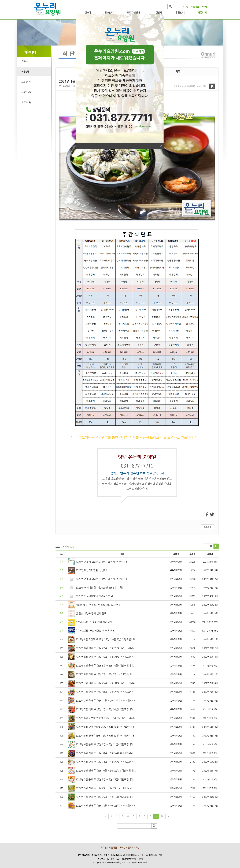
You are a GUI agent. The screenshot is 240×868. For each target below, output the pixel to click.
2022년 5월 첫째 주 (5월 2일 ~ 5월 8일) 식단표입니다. (104, 788)
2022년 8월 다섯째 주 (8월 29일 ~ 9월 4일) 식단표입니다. (106, 639)
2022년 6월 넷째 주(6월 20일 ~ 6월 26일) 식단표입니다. (105, 727)
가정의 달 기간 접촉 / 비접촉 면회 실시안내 (98, 605)
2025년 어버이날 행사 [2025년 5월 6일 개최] (99, 588)
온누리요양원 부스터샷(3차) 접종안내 (95, 631)
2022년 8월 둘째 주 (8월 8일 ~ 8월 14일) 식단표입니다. (105, 665)
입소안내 (109, 13)
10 (162, 816)
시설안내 (158, 13)
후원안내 (180, 13)
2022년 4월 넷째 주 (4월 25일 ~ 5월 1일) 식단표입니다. (105, 797)
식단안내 (25, 72)
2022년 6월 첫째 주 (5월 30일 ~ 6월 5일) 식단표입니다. (105, 753)
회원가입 (195, 7)
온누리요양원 (64, 86)
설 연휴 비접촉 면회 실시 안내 (91, 613)
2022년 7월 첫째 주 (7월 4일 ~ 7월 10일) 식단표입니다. (105, 709)
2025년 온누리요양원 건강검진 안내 (94, 596)
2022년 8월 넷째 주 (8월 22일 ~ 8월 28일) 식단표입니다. (105, 648)
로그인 (185, 7)
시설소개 (87, 13)
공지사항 (25, 61)
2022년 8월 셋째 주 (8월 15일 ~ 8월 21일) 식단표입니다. (105, 657)
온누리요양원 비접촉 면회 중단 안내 (94, 622)
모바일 (205, 7)
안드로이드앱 (134, 848)
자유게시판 (26, 102)
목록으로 (208, 527)
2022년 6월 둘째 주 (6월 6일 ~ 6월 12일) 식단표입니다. (105, 744)
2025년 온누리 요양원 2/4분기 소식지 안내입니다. (102, 562)
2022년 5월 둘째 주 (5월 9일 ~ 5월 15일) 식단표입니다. (105, 779)
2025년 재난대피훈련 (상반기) (91, 570)
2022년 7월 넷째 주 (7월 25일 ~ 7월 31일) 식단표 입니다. (106, 683)
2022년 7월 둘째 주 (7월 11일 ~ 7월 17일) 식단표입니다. (105, 701)
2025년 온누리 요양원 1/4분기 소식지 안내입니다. (102, 579)
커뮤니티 (202, 13)
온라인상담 (26, 92)
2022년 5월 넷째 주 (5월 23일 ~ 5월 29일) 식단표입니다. (105, 762)
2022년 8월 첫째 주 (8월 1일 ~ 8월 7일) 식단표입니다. (104, 674)
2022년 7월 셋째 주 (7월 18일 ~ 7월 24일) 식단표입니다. (105, 692)
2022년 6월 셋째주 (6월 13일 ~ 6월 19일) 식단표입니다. (105, 736)
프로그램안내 (133, 13)
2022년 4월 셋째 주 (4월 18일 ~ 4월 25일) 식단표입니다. (105, 806)
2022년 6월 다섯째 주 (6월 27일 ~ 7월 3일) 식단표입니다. (106, 718)
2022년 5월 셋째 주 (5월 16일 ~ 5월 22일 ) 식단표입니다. (106, 770)
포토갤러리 (26, 82)
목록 (178, 72)
